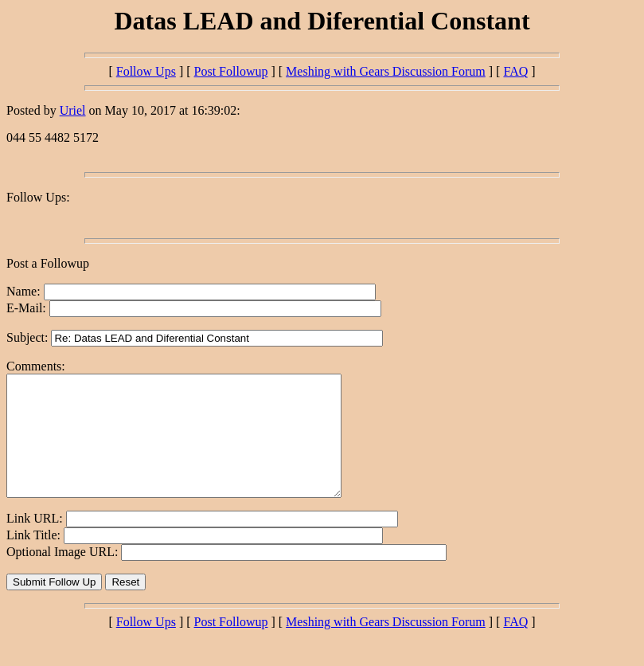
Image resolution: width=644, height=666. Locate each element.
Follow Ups (146, 71)
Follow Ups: (38, 197)
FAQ (515, 71)
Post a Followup (48, 263)
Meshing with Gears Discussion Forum (386, 71)
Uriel (73, 110)
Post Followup (231, 71)
